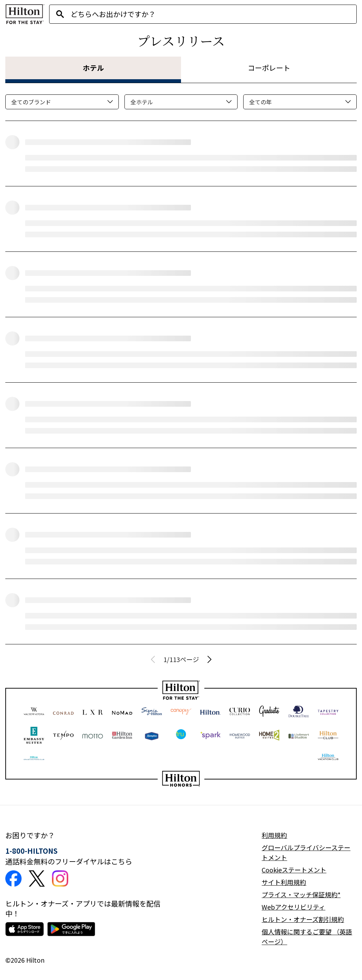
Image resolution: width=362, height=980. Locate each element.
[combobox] (214, 14)
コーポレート (269, 68)
